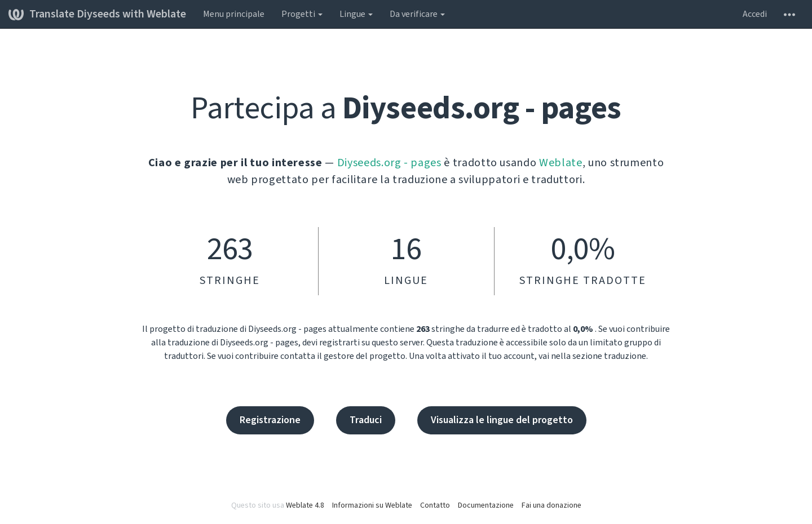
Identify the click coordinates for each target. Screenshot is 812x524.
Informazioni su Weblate (372, 505)
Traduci (366, 420)
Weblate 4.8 (305, 505)
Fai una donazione (551, 505)
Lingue (356, 14)
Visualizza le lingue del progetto (502, 420)
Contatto (435, 505)
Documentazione (486, 505)
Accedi (755, 14)
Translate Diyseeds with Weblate (97, 14)
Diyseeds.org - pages (389, 163)
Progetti (302, 14)
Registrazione (270, 420)
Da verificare (417, 14)
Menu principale (234, 14)
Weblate (561, 163)
